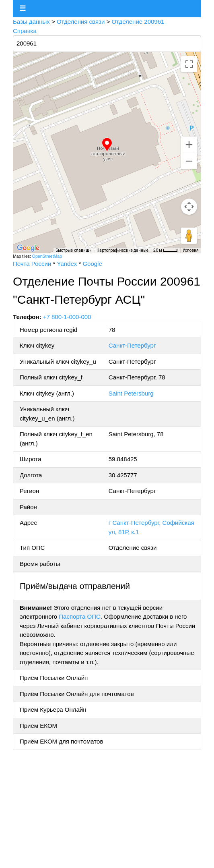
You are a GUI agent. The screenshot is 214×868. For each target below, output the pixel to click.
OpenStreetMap (47, 256)
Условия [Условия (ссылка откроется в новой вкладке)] (191, 250)
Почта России (32, 264)
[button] (107, 145)
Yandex (67, 264)
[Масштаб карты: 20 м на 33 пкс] (166, 251)
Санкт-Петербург (132, 345)
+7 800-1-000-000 (67, 317)
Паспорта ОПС (80, 616)
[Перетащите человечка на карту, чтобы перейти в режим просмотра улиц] (189, 236)
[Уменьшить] (189, 161)
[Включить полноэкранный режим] (189, 64)
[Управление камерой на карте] (189, 207)
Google (92, 264)
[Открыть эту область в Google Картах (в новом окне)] (28, 248)
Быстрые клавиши (74, 250)
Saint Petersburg (131, 393)
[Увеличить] (189, 145)
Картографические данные (122, 250)
